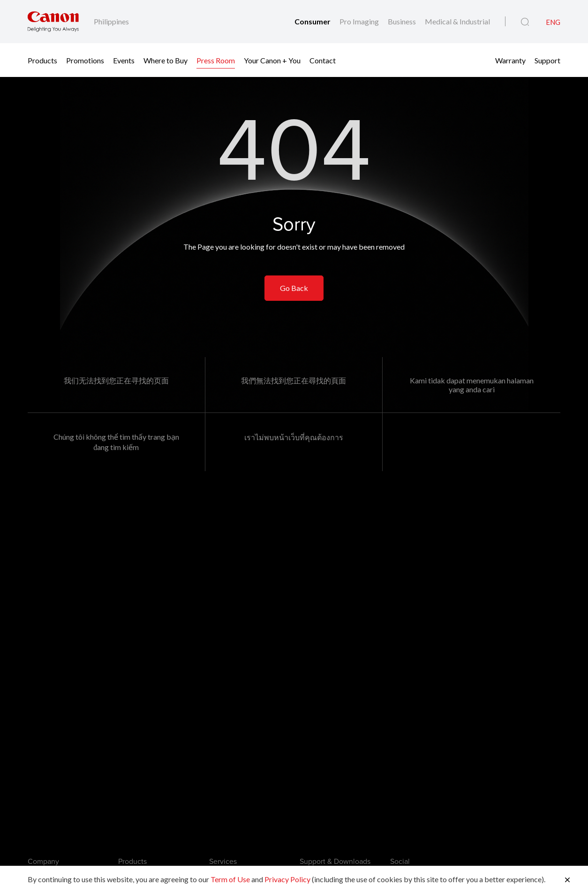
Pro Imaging (360, 21)
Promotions (85, 60)
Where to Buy (166, 60)
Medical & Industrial (457, 21)
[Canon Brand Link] (53, 22)
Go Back (294, 288)
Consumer (313, 21)
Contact (323, 60)
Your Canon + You (272, 60)
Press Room (216, 60)
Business (403, 21)
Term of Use (230, 879)
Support (547, 60)
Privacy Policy (287, 879)
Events (124, 60)
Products (42, 60)
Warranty (510, 60)
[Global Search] (525, 22)
